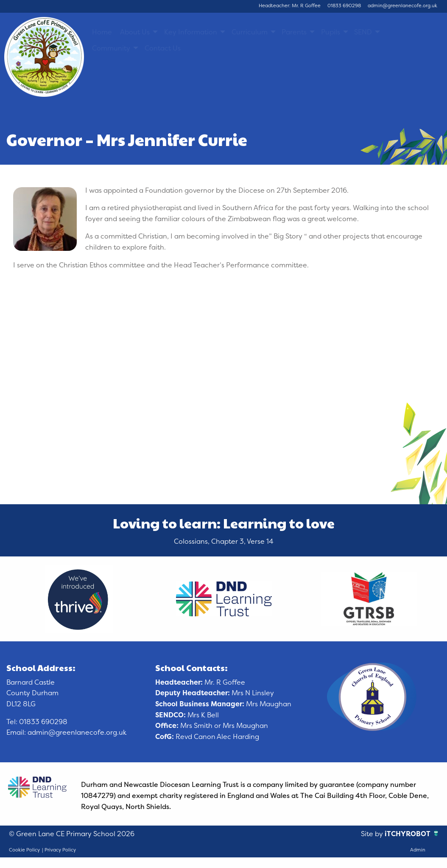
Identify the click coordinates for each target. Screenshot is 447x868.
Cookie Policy (24, 850)
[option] (79, 599)
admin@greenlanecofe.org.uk (402, 6)
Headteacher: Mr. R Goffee (290, 6)
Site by (373, 834)
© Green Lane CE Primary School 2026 (72, 834)
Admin (418, 850)
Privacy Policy (60, 850)
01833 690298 (344, 6)
